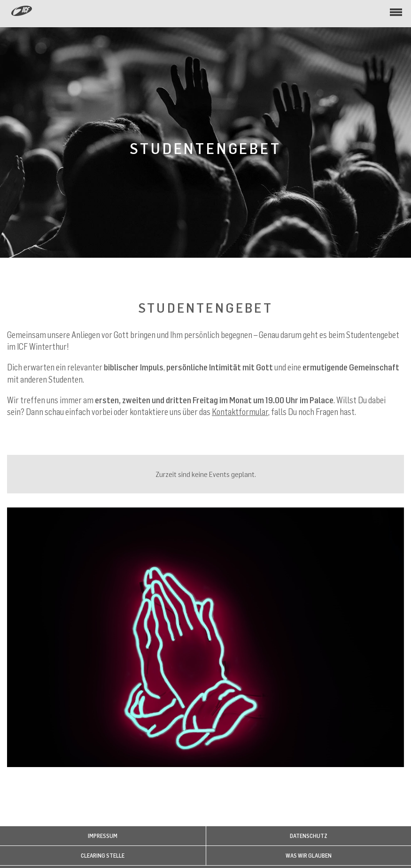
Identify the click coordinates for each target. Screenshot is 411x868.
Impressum (103, 836)
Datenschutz (309, 836)
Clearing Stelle (103, 856)
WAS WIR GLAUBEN (309, 856)
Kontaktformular (240, 412)
